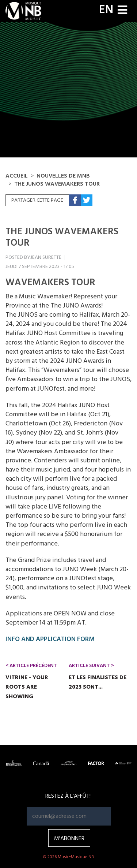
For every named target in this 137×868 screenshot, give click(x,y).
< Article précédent (31, 666)
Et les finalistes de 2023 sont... (98, 682)
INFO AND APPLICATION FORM (50, 639)
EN (106, 10)
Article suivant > (91, 666)
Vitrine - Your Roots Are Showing (27, 687)
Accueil (17, 176)
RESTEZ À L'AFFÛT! (68, 796)
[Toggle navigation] (122, 11)
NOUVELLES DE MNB (63, 176)
